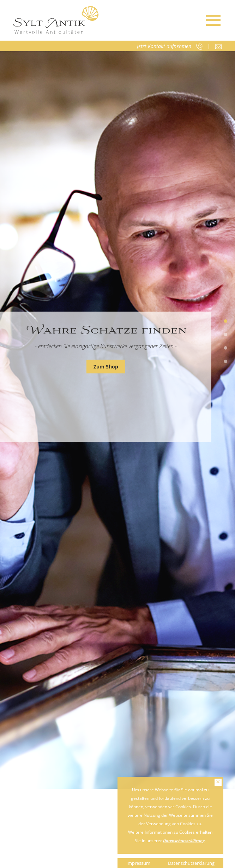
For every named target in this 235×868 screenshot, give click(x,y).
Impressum (138, 863)
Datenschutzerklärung (184, 841)
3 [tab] (225, 348)
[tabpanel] (117, 420)
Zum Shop (106, 367)
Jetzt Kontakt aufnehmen (164, 46)
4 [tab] (225, 362)
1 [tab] (225, 321)
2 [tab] (225, 335)
